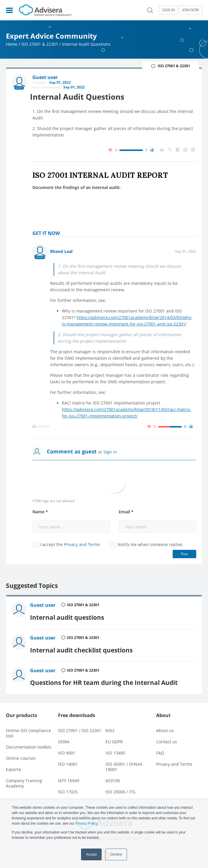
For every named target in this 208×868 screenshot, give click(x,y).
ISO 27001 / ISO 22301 (80, 725)
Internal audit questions (68, 616)
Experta (13, 764)
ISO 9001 (67, 748)
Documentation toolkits (29, 742)
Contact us (167, 737)
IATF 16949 (69, 776)
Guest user (44, 605)
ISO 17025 (68, 787)
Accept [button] (91, 854)
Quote (41, 427)
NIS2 (110, 725)
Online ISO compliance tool (28, 728)
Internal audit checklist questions (82, 647)
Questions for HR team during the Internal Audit (105, 678)
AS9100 (113, 776)
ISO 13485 (115, 748)
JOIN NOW (191, 10)
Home (12, 44)
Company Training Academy (24, 778)
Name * (40, 512)
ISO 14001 (68, 759)
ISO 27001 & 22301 (40, 44)
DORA (64, 737)
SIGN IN (168, 10)
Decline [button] (116, 854)
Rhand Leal (61, 252)
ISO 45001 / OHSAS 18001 (124, 762)
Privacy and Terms (82, 545)
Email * (126, 512)
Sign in (110, 452)
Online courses (21, 753)
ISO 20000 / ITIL (121, 787)
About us (165, 725)
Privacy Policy (86, 823)
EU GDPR (114, 737)
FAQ (160, 748)
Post (184, 554)
